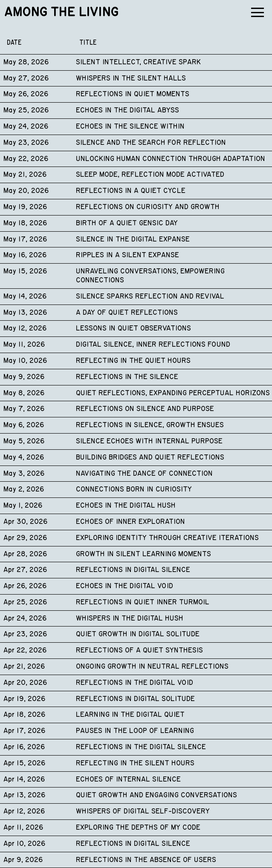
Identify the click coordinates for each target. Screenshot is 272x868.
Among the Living (61, 12)
